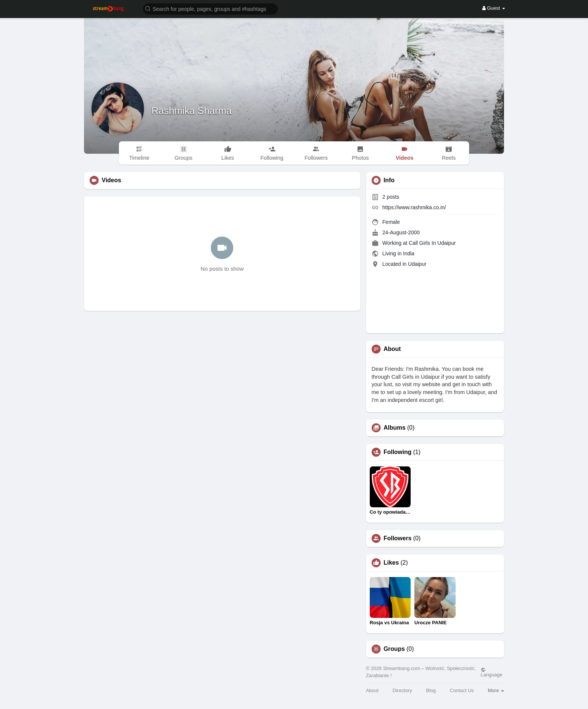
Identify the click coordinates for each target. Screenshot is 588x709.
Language (492, 672)
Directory (402, 690)
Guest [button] (494, 8)
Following (398, 452)
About (372, 690)
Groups (394, 649)
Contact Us (462, 690)
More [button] (496, 690)
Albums (395, 428)
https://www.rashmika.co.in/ (414, 207)
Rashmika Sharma (192, 111)
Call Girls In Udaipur (432, 243)
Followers (398, 538)
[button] (210, 8)
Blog (431, 690)
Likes (391, 563)
